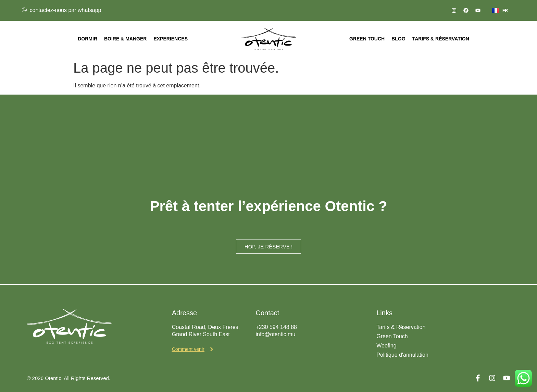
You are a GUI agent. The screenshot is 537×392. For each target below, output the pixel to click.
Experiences (171, 39)
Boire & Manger (125, 39)
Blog (398, 39)
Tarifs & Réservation (441, 39)
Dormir (88, 39)
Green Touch (367, 39)
